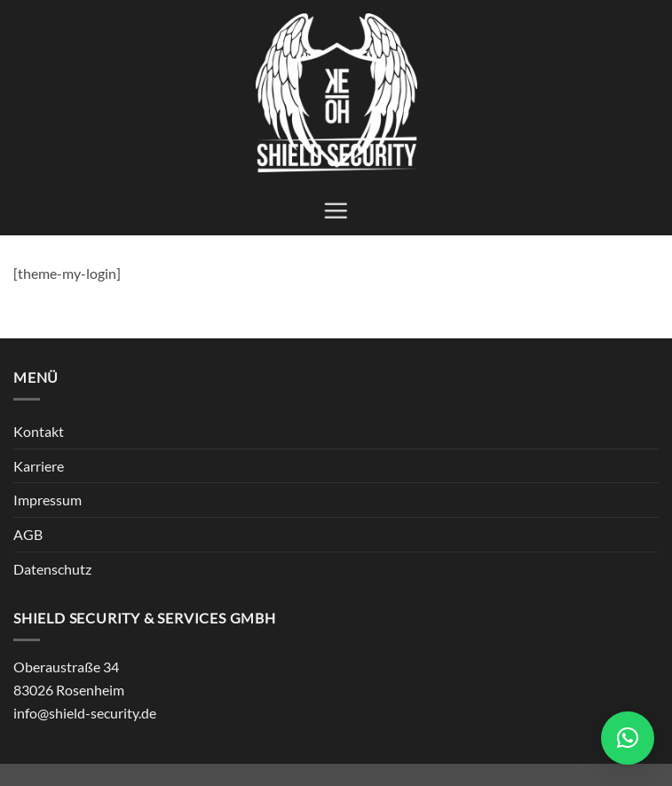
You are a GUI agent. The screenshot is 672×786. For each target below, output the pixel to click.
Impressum (47, 500)
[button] (336, 210)
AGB (28, 534)
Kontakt (39, 431)
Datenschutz (52, 569)
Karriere (39, 466)
